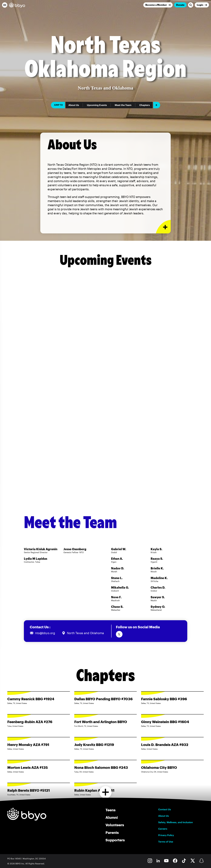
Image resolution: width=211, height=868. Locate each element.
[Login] (202, 5)
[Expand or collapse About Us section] (163, 227)
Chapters (145, 105)
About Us (74, 105)
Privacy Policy (166, 835)
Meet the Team (123, 105)
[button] (5, 5)
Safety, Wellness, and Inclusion (176, 822)
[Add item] (157, 105)
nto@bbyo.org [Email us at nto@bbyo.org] (45, 633)
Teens (110, 810)
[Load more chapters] (106, 792)
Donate (180, 5)
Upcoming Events (97, 105)
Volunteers (115, 825)
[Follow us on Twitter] (119, 634)
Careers (163, 829)
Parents (112, 832)
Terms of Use (166, 842)
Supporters (115, 840)
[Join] (158, 5)
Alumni (112, 817)
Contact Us (165, 809)
